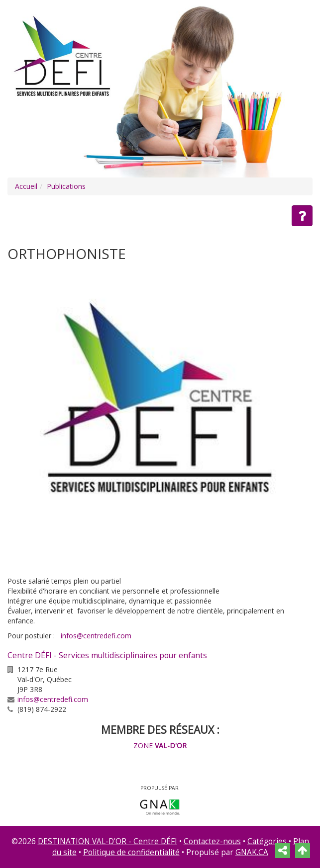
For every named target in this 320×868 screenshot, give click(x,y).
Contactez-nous (212, 841)
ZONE (160, 745)
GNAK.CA (252, 852)
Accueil (26, 186)
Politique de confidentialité (131, 852)
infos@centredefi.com (96, 636)
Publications (66, 186)
